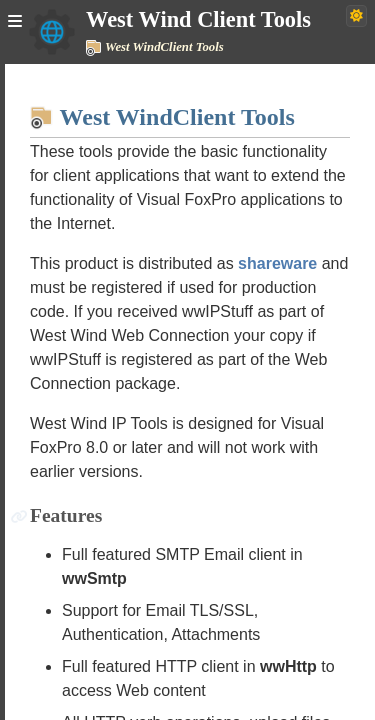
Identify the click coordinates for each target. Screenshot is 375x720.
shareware (277, 263)
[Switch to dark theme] (356, 16)
